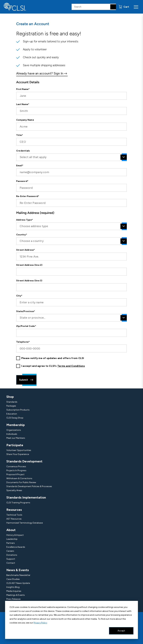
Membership (16, 425)
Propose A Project (15, 474)
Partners (11, 543)
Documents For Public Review (21, 482)
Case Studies (13, 579)
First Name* (23, 89)
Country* (22, 235)
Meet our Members (16, 438)
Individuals (12, 434)
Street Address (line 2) (29, 265)
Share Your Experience (18, 454)
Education (12, 414)
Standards (12, 402)
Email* (20, 166)
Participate (15, 445)
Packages (11, 406)
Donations (12, 555)
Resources (14, 510)
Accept (121, 631)
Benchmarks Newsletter (18, 575)
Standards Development (24, 461)
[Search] (113, 7)
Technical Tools (14, 515)
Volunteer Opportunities (19, 450)
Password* (22, 181)
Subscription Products (18, 410)
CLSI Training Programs (18, 503)
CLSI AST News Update (18, 583)
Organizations (14, 430)
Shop (10, 397)
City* (19, 296)
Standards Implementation (26, 497)
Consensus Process (16, 466)
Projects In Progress (16, 470)
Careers (10, 551)
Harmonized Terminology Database (25, 523)
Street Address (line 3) (29, 281)
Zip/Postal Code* (26, 326)
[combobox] (71, 157)
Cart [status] (126, 7)
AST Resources (14, 519)
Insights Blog (13, 587)
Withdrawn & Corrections (19, 478)
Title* (20, 135)
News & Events (18, 570)
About (11, 530)
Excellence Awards (16, 547)
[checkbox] (18, 358)
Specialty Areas (14, 490)
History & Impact (15, 535)
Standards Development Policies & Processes (29, 486)
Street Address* (26, 250)
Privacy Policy (40, 623)
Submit (26, 380)
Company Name (25, 120)
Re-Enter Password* (28, 196)
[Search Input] (94, 7)
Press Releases (14, 599)
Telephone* (23, 342)
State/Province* (26, 311)
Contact (11, 563)
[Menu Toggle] (136, 7)
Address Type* (25, 220)
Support (11, 559)
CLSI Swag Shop (15, 418)
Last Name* (23, 104)
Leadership (12, 539)
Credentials (23, 151)
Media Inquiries (14, 591)
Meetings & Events (16, 595)
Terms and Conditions (71, 366)
